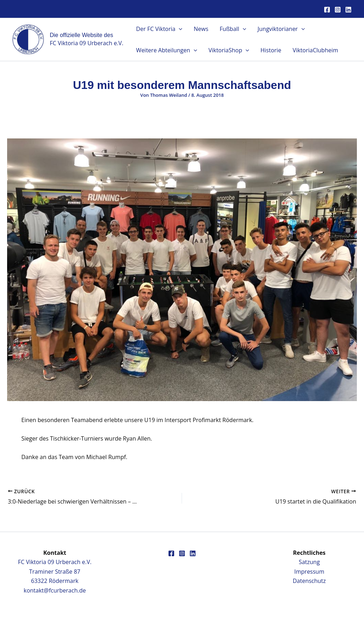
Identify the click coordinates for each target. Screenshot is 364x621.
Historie (271, 50)
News (201, 29)
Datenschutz (309, 581)
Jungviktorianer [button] (281, 29)
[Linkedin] (348, 10)
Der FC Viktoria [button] (159, 29)
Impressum (309, 572)
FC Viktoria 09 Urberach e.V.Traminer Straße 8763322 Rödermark (55, 571)
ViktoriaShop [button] (229, 50)
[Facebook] (327, 10)
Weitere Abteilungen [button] (167, 50)
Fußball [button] (233, 29)
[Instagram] (338, 10)
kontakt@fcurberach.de (55, 590)
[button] (179, 29)
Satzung (309, 562)
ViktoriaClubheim (315, 50)
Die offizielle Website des (81, 35)
